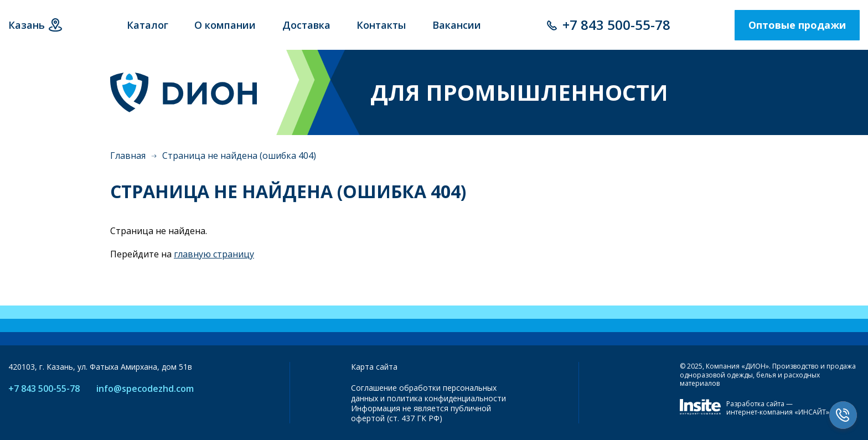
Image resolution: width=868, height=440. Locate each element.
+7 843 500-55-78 (616, 25)
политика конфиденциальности (446, 398)
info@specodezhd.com (145, 389)
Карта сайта (374, 367)
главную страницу (214, 254)
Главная (128, 156)
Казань (27, 25)
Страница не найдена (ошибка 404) (239, 156)
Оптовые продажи (797, 25)
